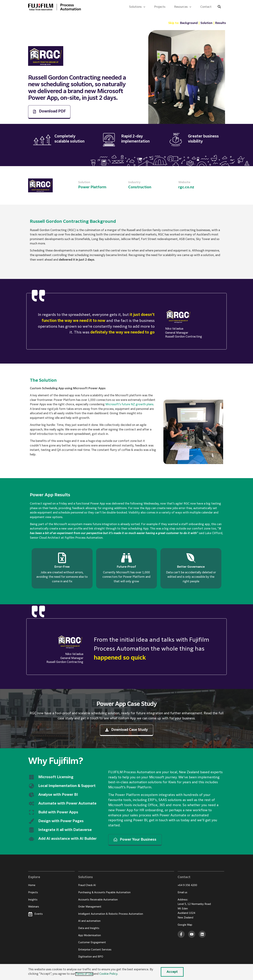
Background (189, 23)
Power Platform (92, 187)
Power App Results (50, 495)
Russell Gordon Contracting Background (73, 222)
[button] (219, 7)
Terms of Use (84, 974)
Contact (206, 7)
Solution (206, 23)
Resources (183, 7)
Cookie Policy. (109, 974)
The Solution (43, 380)
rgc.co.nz (186, 187)
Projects (160, 7)
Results (221, 23)
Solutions (137, 7)
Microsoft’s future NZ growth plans (129, 405)
